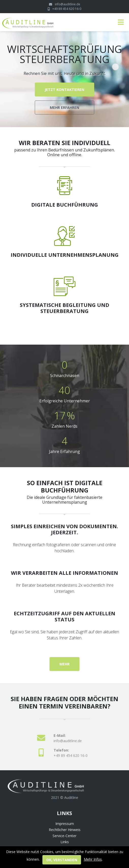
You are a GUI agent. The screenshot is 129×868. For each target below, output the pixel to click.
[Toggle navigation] (121, 22)
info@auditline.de (68, 4)
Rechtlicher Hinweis (65, 830)
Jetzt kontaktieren (64, 90)
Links (65, 842)
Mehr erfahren (64, 107)
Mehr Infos (93, 859)
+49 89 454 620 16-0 (67, 9)
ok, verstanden (62, 860)
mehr (64, 664)
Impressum (65, 824)
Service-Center (64, 836)
